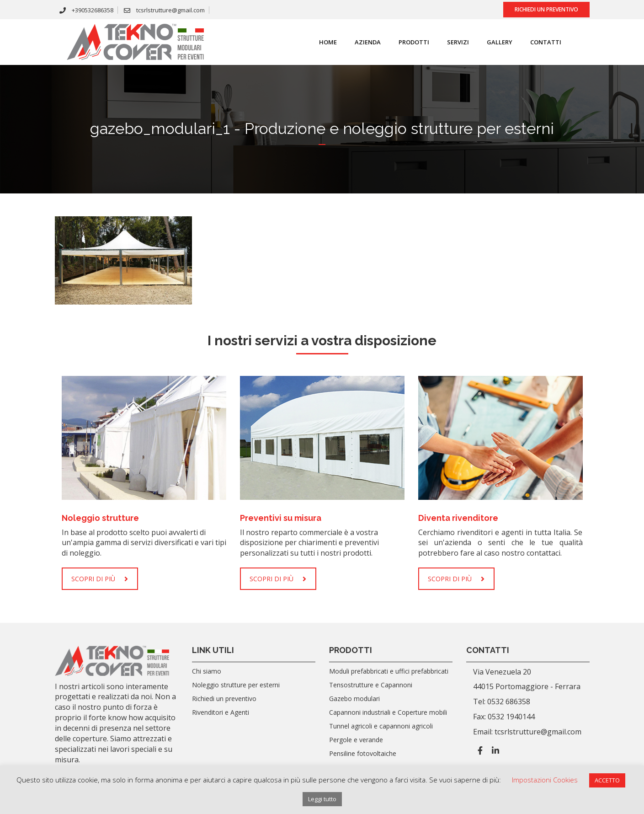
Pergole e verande (356, 740)
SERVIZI (452, 42)
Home (322, 42)
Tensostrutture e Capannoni (371, 685)
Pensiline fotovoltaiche (363, 753)
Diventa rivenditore (458, 518)
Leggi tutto (322, 799)
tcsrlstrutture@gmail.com (164, 10)
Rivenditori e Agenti (221, 712)
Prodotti (408, 42)
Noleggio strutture (100, 518)
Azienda (362, 42)
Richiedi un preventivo (546, 9)
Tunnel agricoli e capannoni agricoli (381, 726)
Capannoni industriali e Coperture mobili (388, 712)
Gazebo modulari (354, 699)
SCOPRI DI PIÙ (100, 579)
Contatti (540, 42)
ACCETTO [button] (607, 780)
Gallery (494, 42)
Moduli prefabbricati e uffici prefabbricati (389, 671)
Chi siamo (207, 671)
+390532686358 (86, 10)
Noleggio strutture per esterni (236, 685)
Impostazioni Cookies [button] (545, 780)
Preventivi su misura (281, 518)
